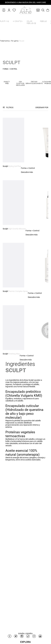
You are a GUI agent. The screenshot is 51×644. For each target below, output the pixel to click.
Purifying (4, 21)
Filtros (10, 107)
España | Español (26, 634)
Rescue (43, 21)
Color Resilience (31, 22)
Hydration (18, 21)
